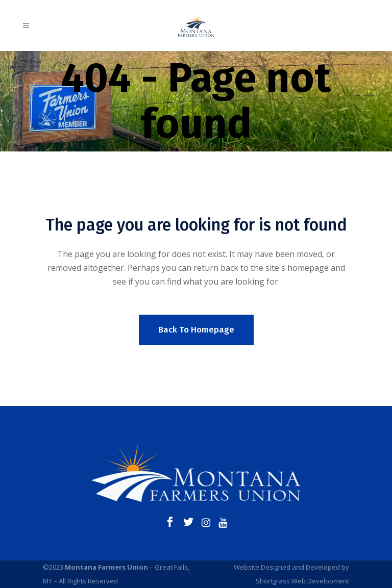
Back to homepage (196, 330)
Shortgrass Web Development (302, 581)
